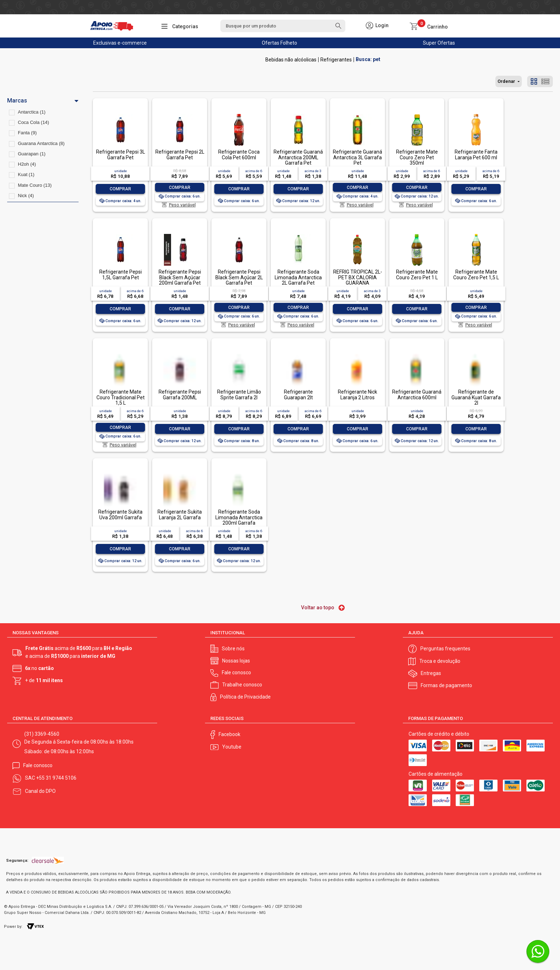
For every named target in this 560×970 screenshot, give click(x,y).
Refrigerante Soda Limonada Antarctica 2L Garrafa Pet (298, 277)
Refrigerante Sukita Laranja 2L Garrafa (180, 514)
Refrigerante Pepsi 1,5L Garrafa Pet (121, 274)
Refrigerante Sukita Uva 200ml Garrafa (120, 514)
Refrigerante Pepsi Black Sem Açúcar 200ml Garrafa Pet (180, 277)
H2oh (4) (27, 164)
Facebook (229, 734)
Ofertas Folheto (279, 43)
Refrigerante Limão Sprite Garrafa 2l (239, 394)
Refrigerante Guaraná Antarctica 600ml (417, 394)
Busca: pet (368, 59)
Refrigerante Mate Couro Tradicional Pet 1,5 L (121, 397)
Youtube (232, 747)
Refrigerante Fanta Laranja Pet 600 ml (476, 154)
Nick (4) (26, 196)
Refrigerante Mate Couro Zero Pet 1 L (417, 274)
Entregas (431, 673)
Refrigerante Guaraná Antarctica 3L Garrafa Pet (357, 157)
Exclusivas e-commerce (120, 43)
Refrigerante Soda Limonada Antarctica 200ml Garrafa (239, 517)
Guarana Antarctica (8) (41, 143)
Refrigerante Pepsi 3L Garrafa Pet (121, 154)
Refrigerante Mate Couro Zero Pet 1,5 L (476, 274)
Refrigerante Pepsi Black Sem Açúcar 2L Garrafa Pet (239, 277)
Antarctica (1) (32, 112)
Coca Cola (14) (33, 122)
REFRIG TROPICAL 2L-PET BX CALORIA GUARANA (358, 277)
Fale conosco (236, 672)
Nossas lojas (236, 661)
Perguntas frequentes (445, 649)
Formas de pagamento (446, 685)
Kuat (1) (26, 174)
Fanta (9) (27, 133)
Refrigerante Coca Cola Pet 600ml (239, 154)
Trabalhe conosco (242, 685)
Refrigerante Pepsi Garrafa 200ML (180, 394)
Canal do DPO (40, 791)
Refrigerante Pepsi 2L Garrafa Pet (180, 154)
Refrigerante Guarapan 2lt (298, 394)
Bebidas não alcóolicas (291, 60)
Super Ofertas (439, 43)
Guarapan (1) (32, 154)
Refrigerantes (336, 60)
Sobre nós (233, 649)
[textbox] (283, 26)
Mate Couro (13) (35, 185)
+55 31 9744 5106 (56, 778)
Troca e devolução (440, 661)
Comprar (120, 189)
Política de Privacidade (245, 697)
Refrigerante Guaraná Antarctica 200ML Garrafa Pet (298, 157)
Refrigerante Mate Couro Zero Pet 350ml (417, 157)
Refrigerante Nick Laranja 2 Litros (357, 394)
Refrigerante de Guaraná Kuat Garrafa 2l (476, 397)
